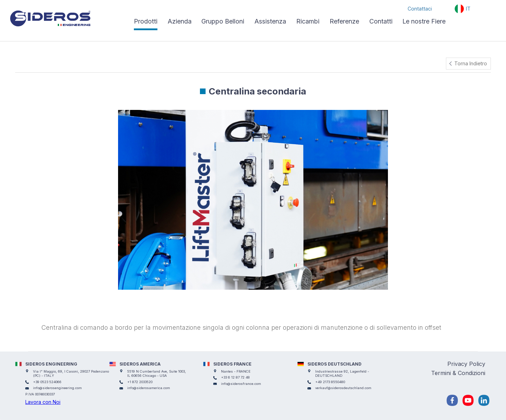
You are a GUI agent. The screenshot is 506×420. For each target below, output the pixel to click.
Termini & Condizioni (458, 373)
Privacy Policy (466, 364)
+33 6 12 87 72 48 (235, 377)
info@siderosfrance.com (241, 384)
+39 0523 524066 (47, 382)
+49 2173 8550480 (330, 382)
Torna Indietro (471, 63)
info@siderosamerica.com (149, 388)
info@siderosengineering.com (57, 388)
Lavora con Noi (43, 402)
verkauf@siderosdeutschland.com (343, 388)
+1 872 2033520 (140, 382)
